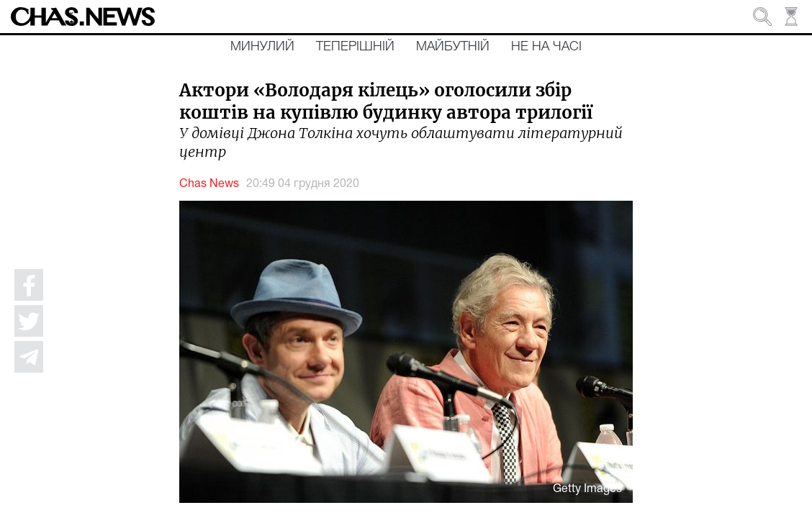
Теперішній (355, 47)
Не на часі (546, 47)
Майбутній (453, 47)
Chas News (209, 184)
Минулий (262, 47)
